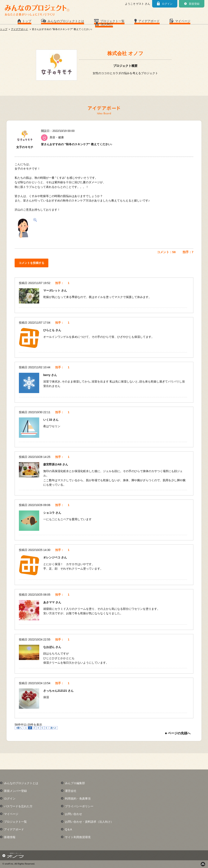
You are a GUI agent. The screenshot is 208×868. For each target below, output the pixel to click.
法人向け (107, 24)
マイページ (183, 21)
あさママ (49, 602)
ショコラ (49, 513)
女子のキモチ (25, 147)
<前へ (19, 728)
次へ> (53, 728)
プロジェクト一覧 (112, 21)
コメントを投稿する (31, 263)
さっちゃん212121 (56, 691)
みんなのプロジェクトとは (66, 21)
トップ (27, 21)
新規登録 (194, 4)
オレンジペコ (52, 557)
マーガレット (52, 290)
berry (47, 375)
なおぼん (49, 647)
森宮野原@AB (53, 464)
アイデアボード (149, 21)
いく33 (48, 420)
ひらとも (49, 330)
